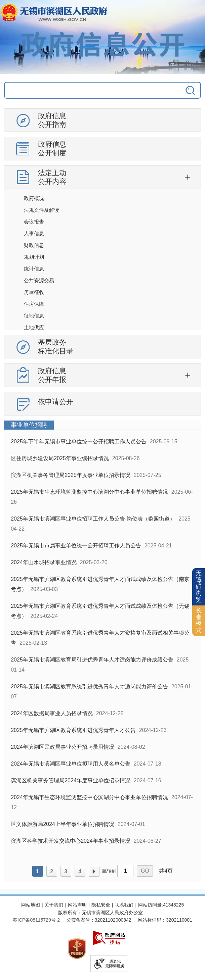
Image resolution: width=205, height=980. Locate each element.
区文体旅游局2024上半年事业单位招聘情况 (63, 824)
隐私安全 (101, 905)
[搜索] (181, 90)
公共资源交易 (39, 280)
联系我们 (124, 905)
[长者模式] (199, 621)
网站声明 (77, 905)
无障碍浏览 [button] (199, 586)
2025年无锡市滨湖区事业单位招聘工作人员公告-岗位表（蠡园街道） (93, 519)
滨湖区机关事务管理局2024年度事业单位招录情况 (71, 780)
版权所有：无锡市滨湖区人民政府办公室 (100, 913)
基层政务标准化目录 (56, 347)
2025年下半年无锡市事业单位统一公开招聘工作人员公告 (79, 442)
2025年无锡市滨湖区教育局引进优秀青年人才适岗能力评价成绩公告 (92, 660)
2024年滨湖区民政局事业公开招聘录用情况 (63, 747)
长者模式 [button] (199, 620)
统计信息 (34, 269)
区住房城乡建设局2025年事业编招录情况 (60, 458)
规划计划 (34, 257)
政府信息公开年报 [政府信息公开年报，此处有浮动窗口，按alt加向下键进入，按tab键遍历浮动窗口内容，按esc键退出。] (52, 375)
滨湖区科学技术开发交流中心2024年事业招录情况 (71, 841)
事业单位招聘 (29, 425)
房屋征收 (34, 292)
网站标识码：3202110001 (165, 920)
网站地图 (31, 905)
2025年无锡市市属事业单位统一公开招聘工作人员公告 (76, 546)
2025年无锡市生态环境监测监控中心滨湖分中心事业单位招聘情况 (89, 492)
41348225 (173, 905)
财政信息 (34, 245)
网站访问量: (151, 905)
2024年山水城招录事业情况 (44, 562)
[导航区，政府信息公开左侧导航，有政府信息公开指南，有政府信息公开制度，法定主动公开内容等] (102, 264)
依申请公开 (56, 402)
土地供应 (34, 327)
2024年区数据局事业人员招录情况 (52, 713)
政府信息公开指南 (52, 120)
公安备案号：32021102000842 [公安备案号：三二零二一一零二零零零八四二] (99, 920)
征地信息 (34, 316)
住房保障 (34, 304)
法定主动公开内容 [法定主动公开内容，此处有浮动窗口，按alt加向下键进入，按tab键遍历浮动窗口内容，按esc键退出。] (52, 177)
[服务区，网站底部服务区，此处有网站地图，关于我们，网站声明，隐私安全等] (102, 938)
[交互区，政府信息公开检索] (102, 93)
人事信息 (34, 233)
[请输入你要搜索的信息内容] (83, 90)
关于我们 (54, 905)
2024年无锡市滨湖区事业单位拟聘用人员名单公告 (71, 764)
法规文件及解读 (42, 210)
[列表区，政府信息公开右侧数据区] (102, 651)
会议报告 (34, 222)
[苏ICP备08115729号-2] (36, 920)
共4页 (166, 871)
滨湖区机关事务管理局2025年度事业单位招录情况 (71, 475)
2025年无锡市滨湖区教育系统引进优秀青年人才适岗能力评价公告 (89, 687)
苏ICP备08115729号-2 (36, 920)
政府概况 (34, 198)
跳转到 (109, 871)
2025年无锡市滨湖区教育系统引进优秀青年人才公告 (73, 730)
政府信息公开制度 (52, 149)
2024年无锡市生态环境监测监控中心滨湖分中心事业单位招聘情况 (89, 797)
